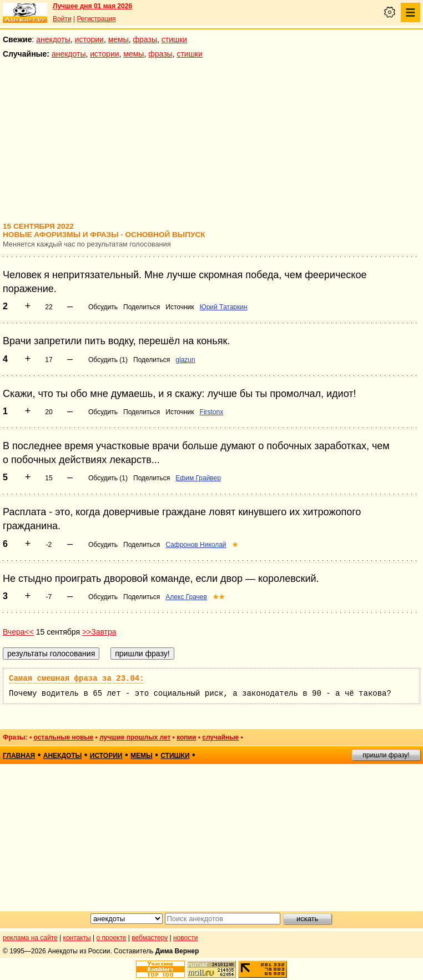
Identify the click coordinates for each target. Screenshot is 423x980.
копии (186, 737)
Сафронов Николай (196, 545)
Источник (180, 307)
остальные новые (63, 737)
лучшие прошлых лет (135, 737)
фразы (145, 39)
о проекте (112, 938)
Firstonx (212, 412)
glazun (185, 360)
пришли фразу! (386, 755)
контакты (77, 938)
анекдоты (53, 39)
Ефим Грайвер (198, 478)
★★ (219, 597)
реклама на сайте (30, 938)
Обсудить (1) (108, 360)
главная (19, 756)
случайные (220, 737)
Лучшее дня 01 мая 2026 (92, 6)
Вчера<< (18, 632)
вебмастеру (150, 938)
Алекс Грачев (186, 597)
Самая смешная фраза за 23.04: (77, 679)
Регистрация (96, 19)
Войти (62, 19)
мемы (119, 39)
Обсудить (103, 307)
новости (185, 938)
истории (89, 39)
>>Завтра (99, 632)
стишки (174, 39)
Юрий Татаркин (224, 307)
